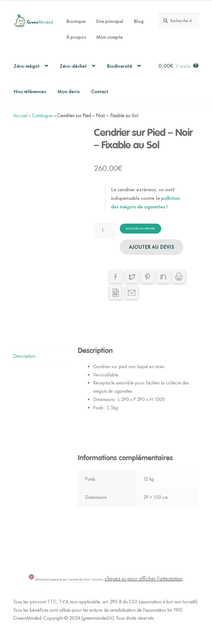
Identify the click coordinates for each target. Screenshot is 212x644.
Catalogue (42, 116)
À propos (76, 37)
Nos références (30, 91)
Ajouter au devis (152, 247)
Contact (100, 91)
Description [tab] (24, 356)
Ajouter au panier (141, 228)
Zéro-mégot (26, 66)
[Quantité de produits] (105, 231)
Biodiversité (120, 66)
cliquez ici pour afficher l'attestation (144, 578)
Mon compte (109, 37)
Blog (139, 21)
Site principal (109, 21)
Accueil (20, 116)
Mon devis (68, 91)
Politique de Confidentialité (39, 626)
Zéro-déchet (73, 66)
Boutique (76, 21)
